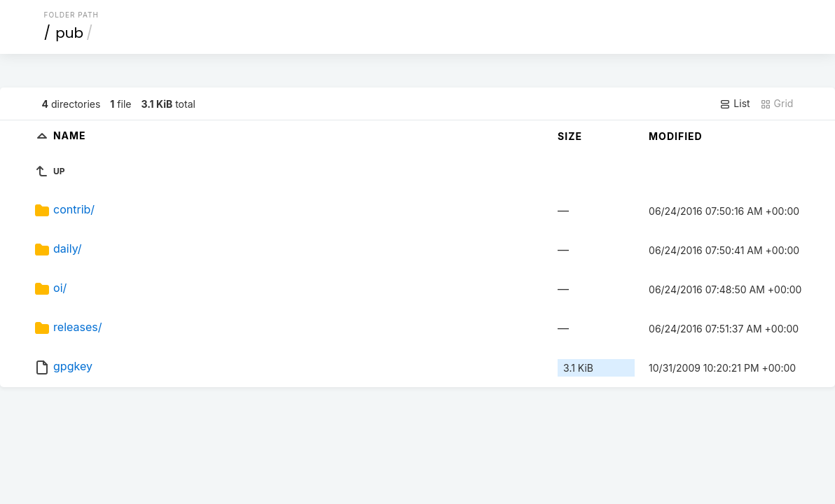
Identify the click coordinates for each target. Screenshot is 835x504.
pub (69, 33)
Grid (777, 104)
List (734, 104)
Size (570, 136)
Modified (676, 136)
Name (70, 135)
